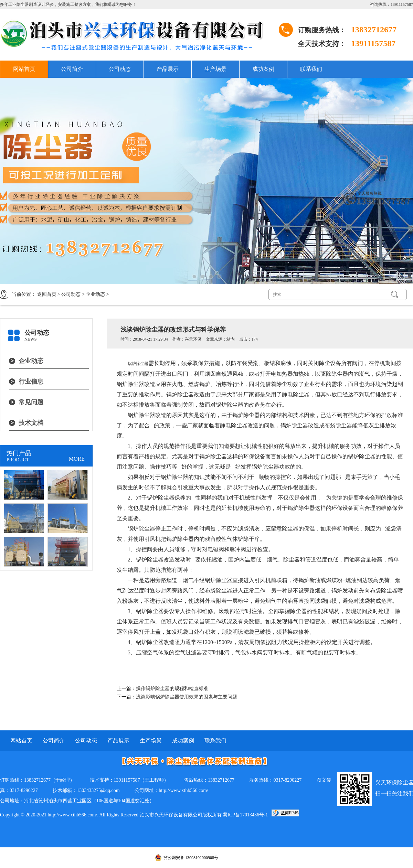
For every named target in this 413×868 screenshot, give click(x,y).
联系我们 (311, 69)
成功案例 (263, 69)
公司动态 (120, 69)
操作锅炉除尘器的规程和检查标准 (172, 689)
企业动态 (95, 294)
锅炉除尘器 (138, 364)
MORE (77, 459)
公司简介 (72, 69)
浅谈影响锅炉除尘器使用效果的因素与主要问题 (187, 697)
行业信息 (31, 382)
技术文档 (31, 423)
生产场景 (215, 69)
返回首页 (47, 294)
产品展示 (168, 69)
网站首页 (24, 69)
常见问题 (31, 402)
